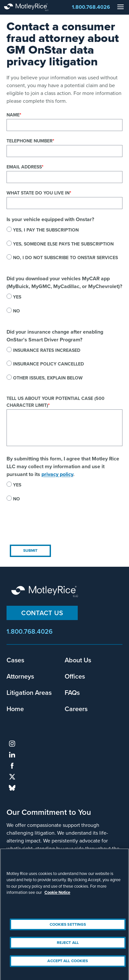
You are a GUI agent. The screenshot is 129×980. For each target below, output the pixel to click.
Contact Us (42, 613)
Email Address (24, 167)
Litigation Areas (29, 692)
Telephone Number (30, 141)
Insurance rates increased (47, 350)
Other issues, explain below (48, 378)
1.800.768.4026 (91, 7)
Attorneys (20, 676)
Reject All (68, 946)
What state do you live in (38, 193)
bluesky (12, 788)
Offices (75, 676)
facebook (12, 766)
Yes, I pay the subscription (46, 230)
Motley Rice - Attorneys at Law (33, 7)
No (16, 311)
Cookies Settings (68, 928)
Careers (76, 709)
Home (15, 709)
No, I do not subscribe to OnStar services (65, 258)
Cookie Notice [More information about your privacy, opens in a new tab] (57, 896)
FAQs (72, 692)
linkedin (12, 755)
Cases (15, 660)
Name (13, 115)
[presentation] (56, 529)
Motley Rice (46, 592)
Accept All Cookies (68, 965)
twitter (12, 777)
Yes (17, 297)
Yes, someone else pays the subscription (63, 244)
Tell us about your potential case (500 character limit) (56, 402)
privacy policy (57, 474)
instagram (12, 744)
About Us (78, 660)
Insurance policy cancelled (48, 364)
